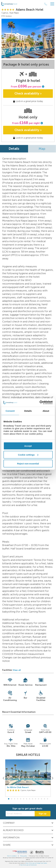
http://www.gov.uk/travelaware (28, 865)
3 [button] (15, 799)
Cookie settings (28, 455)
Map (42, 149)
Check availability (28, 93)
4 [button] (18, 799)
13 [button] (45, 799)
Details (14, 149)
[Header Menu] (52, 4)
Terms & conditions (12, 856)
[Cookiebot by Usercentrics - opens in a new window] (40, 403)
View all (17, 670)
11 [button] (39, 799)
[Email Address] (20, 814)
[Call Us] (46, 4)
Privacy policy (24, 856)
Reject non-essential (28, 463)
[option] (28, 778)
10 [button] (36, 799)
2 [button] (12, 799)
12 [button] (42, 799)
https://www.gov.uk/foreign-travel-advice (36, 863)
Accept (28, 446)
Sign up (43, 814)
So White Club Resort (18, 787)
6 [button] (24, 799)
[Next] (52, 778)
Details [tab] (28, 411)
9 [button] (33, 799)
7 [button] (27, 799)
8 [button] (30, 799)
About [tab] (46, 411)
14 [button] (47, 799)
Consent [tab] (10, 411)
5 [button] (21, 799)
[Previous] (4, 778)
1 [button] (9, 799)
